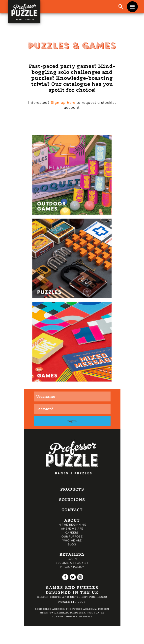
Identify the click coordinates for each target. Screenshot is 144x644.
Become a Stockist (72, 563)
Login (72, 559)
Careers (72, 533)
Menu (134, 4)
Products (72, 489)
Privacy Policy (72, 567)
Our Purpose (72, 537)
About (72, 520)
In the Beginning (72, 525)
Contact (72, 510)
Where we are (72, 529)
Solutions (72, 500)
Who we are (72, 541)
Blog (72, 545)
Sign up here (63, 103)
